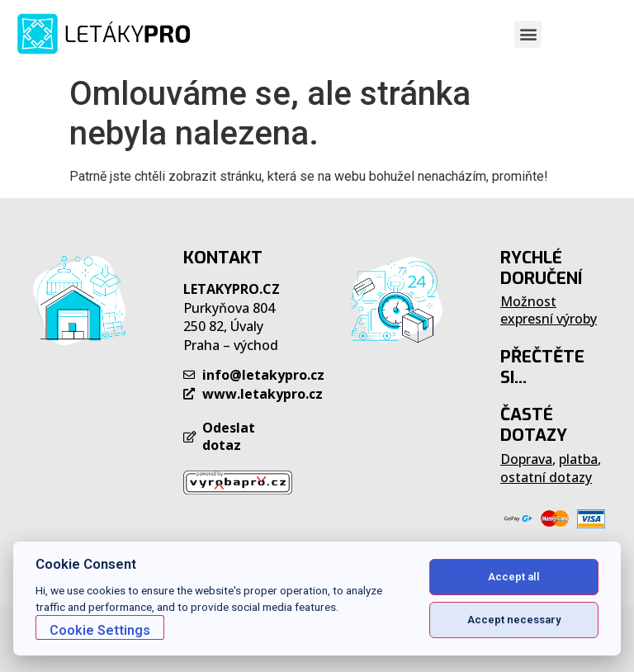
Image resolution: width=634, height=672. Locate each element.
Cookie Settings (100, 630)
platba (578, 459)
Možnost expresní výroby (549, 310)
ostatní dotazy (546, 477)
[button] (528, 34)
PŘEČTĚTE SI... (542, 367)
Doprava (526, 459)
